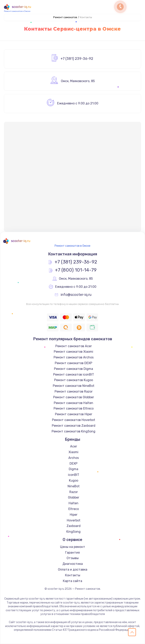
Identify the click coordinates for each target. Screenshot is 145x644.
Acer (74, 446)
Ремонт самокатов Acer (74, 346)
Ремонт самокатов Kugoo (74, 380)
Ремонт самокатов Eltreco (74, 408)
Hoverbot (74, 520)
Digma (73, 469)
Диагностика (73, 564)
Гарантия (72, 553)
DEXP (73, 464)
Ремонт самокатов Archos (74, 357)
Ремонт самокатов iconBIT (74, 374)
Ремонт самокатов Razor (74, 391)
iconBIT (74, 475)
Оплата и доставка (73, 569)
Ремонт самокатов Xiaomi (73, 352)
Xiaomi (73, 452)
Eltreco (74, 509)
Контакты (73, 575)
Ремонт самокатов (65, 17)
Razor (74, 492)
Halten (73, 503)
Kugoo (74, 480)
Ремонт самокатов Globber (74, 397)
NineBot (74, 486)
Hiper (74, 515)
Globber (74, 497)
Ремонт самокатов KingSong (73, 431)
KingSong (73, 532)
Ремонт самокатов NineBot (74, 386)
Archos (74, 458)
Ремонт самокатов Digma (73, 369)
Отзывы (73, 558)
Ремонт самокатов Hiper (74, 414)
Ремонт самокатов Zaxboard (74, 426)
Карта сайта (72, 581)
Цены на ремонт (73, 547)
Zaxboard (74, 526)
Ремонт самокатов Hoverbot (74, 420)
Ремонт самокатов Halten (73, 403)
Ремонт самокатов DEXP (73, 363)
